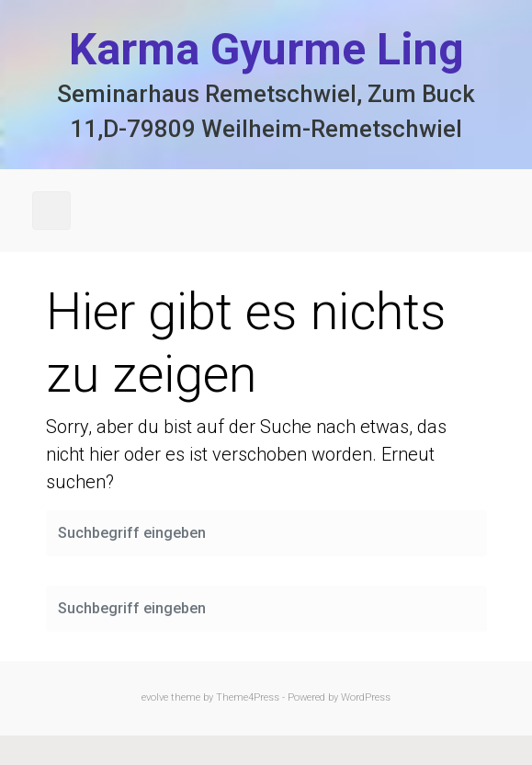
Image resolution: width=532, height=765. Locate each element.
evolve (155, 697)
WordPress (366, 697)
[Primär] (51, 211)
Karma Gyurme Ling (266, 49)
